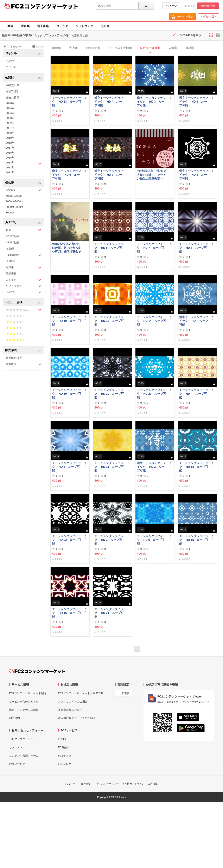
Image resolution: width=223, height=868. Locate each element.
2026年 (10, 103)
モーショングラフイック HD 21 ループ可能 (109, 613)
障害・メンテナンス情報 (24, 710)
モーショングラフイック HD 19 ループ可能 (67, 394)
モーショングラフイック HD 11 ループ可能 (109, 467)
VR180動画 (13, 236)
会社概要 (86, 784)
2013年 (10, 168)
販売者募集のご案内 (70, 710)
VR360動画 (13, 242)
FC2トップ (72, 784)
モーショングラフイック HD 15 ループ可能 (194, 540)
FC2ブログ (65, 764)
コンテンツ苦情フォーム (24, 756)
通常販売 (24, 364)
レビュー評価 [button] (23, 303)
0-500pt (24, 190)
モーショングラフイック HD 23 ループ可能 (152, 394)
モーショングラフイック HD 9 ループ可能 (151, 540)
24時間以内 (13, 85)
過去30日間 (13, 98)
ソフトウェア (84, 26)
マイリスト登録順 (120, 48)
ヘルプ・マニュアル (21, 739)
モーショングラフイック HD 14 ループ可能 (152, 321)
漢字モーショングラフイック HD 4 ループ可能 (109, 102)
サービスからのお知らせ (24, 702)
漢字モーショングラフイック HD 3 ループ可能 (151, 102)
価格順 (190, 48)
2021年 (10, 128)
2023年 (10, 118)
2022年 (10, 123)
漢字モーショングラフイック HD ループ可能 (194, 321)
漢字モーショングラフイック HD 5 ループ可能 (194, 102)
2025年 (10, 108)
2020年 (10, 133)
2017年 (10, 148)
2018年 (10, 143)
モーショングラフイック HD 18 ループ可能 (194, 467)
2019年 (10, 138)
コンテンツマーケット (51, 6)
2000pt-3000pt (14, 207)
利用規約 (14, 718)
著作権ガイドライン (133, 784)
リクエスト (16, 747)
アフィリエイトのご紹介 (73, 702)
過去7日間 (12, 91)
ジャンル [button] (23, 54)
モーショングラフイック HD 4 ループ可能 (194, 394)
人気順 (173, 48)
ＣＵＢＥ (59, 121)
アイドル (11, 67)
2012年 (10, 172)
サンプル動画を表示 (189, 35)
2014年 (24, 163)
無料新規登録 (208, 6)
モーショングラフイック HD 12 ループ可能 (109, 321)
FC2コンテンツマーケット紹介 (28, 693)
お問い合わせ (17, 764)
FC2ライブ (65, 756)
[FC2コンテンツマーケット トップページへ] (37, 671)
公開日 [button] (23, 78)
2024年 (10, 113)
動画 (10, 26)
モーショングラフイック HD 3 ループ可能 (109, 540)
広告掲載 (153, 784)
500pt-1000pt (14, 196)
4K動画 (10, 249)
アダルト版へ (209, 17)
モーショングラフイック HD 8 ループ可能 (194, 248)
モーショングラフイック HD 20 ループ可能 (109, 394)
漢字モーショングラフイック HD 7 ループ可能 (109, 175)
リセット (38, 46)
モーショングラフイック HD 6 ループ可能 (66, 467)
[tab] (137, 48)
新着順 (56, 48)
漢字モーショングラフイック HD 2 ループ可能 (151, 467)
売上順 (73, 48)
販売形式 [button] (23, 350)
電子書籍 (43, 26)
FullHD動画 (24, 255)
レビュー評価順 (150, 48)
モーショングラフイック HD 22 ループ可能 (67, 540)
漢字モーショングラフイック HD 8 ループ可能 (194, 175)
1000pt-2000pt (14, 201)
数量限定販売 (14, 358)
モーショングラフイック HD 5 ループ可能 (109, 248)
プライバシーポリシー (106, 784)
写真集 (25, 26)
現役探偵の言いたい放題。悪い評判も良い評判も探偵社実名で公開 (66, 248)
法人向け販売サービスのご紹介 (77, 718)
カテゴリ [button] (23, 223)
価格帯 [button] (23, 183)
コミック (62, 26)
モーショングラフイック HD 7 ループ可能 (151, 248)
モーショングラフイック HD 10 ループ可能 (67, 321)
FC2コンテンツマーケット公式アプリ (81, 693)
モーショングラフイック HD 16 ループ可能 (67, 613)
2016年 (10, 153)
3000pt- (10, 213)
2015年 (10, 158)
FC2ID (62, 739)
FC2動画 (63, 747)
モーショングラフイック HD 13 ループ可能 (67, 102)
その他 (105, 26)
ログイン (190, 6)
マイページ (171, 6)
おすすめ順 (93, 48)
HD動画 (10, 261)
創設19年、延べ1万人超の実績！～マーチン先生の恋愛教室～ (152, 175)
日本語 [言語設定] (126, 693)
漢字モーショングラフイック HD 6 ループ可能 (66, 175)
